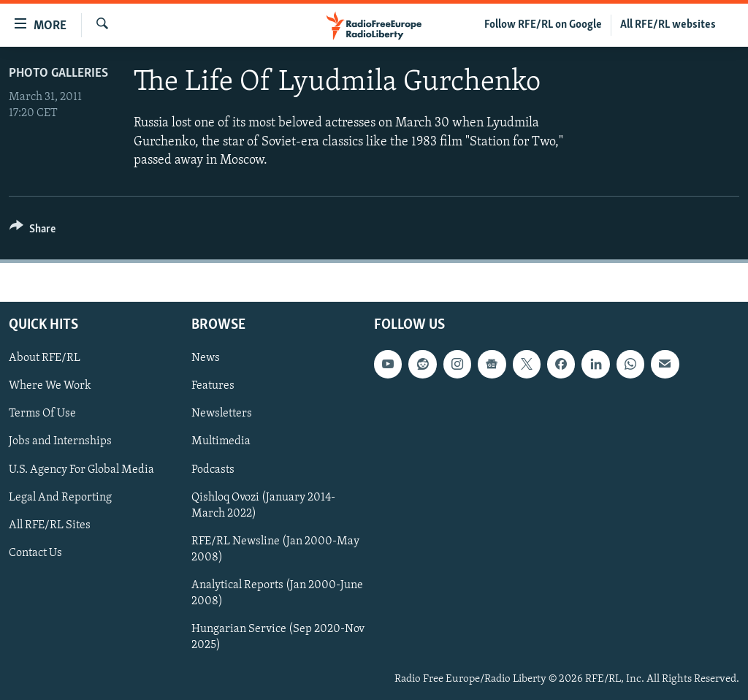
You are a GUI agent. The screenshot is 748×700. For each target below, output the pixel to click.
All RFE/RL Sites (50, 525)
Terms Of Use (42, 414)
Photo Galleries (58, 73)
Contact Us (35, 553)
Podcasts (213, 469)
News (206, 358)
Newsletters (222, 414)
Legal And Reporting (60, 498)
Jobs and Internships (60, 441)
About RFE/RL (45, 358)
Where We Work (50, 386)
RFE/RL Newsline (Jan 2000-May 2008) (275, 549)
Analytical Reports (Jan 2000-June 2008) (277, 593)
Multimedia (221, 441)
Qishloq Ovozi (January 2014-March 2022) (263, 506)
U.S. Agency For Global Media (81, 469)
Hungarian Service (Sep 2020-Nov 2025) (278, 637)
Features (213, 386)
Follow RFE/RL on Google (543, 25)
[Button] (33, 231)
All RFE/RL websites (668, 25)
